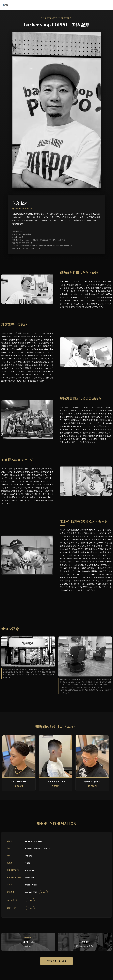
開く (30, 900)
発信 (43, 892)
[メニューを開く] (109, 5)
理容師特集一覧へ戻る (56, 961)
